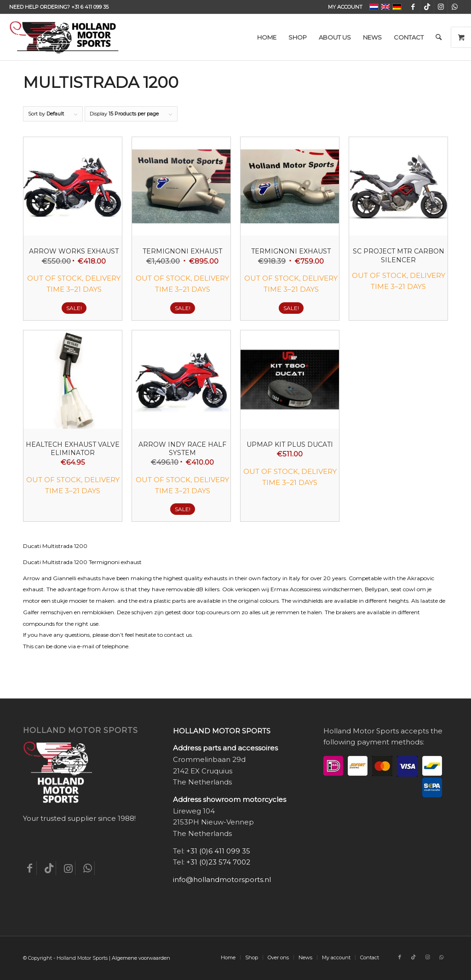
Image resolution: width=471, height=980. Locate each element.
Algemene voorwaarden (141, 958)
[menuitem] (343, 7)
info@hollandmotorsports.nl (222, 879)
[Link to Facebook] (413, 7)
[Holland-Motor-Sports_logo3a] (64, 37)
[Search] (439, 37)
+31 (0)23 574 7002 (218, 862)
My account (345, 7)
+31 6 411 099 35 (90, 7)
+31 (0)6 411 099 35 (218, 851)
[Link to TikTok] (427, 7)
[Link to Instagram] (441, 7)
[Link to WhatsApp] (455, 7)
